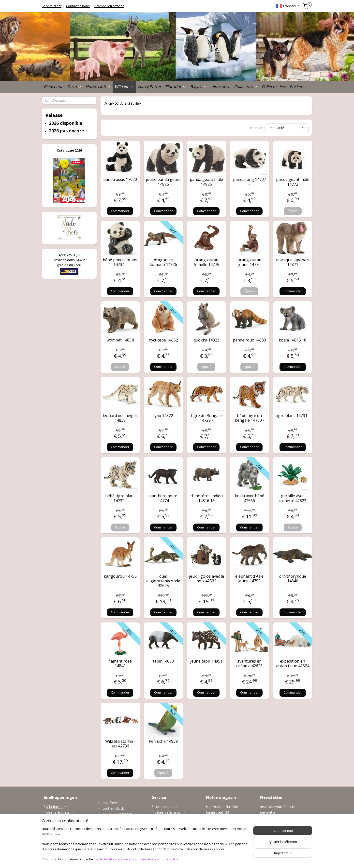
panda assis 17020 (120, 179)
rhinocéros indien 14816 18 (206, 498)
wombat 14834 (120, 340)
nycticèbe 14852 (163, 340)
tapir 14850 (163, 661)
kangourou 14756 (120, 576)
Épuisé (293, 211)
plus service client (168, 834)
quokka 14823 (206, 340)
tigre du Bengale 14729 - (206, 418)
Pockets (297, 87)
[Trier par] (287, 128)
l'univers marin (58, 823)
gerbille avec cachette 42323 (293, 498)
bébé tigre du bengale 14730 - (250, 418)
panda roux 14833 (249, 340)
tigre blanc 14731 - (293, 416)
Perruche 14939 (163, 741)
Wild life (124, 87)
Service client (52, 6)
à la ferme (54, 807)
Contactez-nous (78, 6)
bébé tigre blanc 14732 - (120, 498)
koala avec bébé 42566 (250, 498)
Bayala (199, 87)
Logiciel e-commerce (188, 859)
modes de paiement (170, 818)
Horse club (98, 87)
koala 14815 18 (293, 340)
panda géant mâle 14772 (293, 182)
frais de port (164, 823)
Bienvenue (53, 87)
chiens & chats (58, 812)
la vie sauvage (57, 818)
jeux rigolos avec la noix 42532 (206, 579)
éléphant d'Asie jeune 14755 (249, 579)
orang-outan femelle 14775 (206, 262)
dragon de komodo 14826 (163, 262)
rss (169, 859)
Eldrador (176, 87)
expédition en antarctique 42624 (293, 664)
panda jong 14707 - (250, 182)
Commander (120, 211)
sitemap (159, 859)
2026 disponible (66, 123)
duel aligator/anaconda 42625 (163, 581)
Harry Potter (150, 87)
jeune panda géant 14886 (163, 182)
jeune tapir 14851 (206, 661)
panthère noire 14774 (163, 498)
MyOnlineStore (232, 859)
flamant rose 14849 (120, 664)
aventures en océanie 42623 (249, 664)
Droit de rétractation (109, 6)
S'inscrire (271, 823)
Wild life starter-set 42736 (120, 744)
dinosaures (55, 829)
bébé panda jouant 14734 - (120, 262)
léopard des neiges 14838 (120, 418)
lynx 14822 (163, 416)
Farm (74, 87)
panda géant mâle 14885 (206, 182)
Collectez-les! (274, 87)
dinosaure (221, 87)
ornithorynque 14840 (293, 579)
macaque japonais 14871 (293, 262)
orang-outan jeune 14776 (249, 262)
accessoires (56, 834)
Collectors (246, 87)
